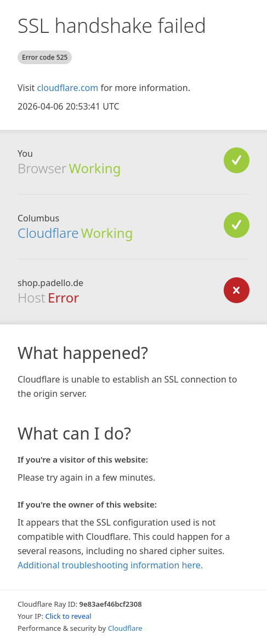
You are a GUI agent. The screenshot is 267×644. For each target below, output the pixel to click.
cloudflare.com (67, 88)
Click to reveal (69, 616)
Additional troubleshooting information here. (110, 565)
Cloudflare (48, 233)
